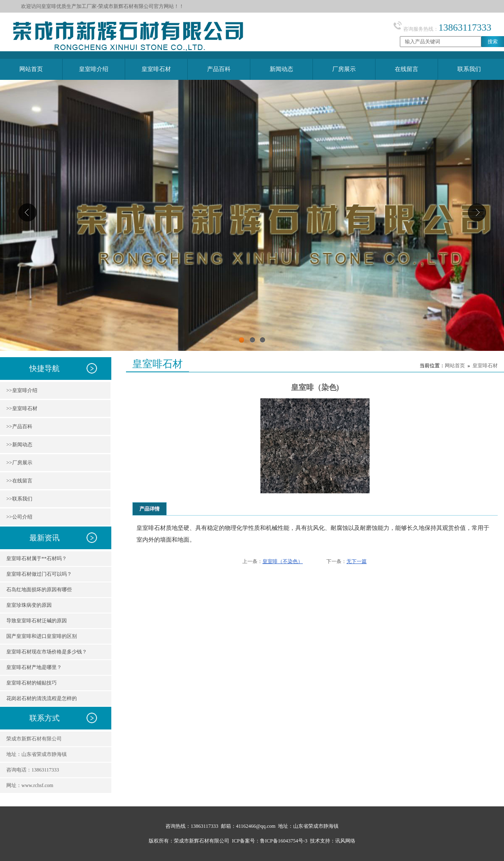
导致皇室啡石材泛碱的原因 (37, 621)
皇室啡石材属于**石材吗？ (37, 558)
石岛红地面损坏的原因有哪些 (39, 590)
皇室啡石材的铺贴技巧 (31, 683)
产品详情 (150, 509)
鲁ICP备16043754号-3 (284, 841)
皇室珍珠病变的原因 (29, 605)
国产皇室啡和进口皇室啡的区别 (42, 636)
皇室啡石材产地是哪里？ (34, 667)
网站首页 (455, 366)
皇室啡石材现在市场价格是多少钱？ (47, 652)
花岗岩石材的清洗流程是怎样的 (42, 698)
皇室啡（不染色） (283, 561)
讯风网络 (345, 841)
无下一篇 (357, 561)
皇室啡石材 (485, 366)
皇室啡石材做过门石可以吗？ (39, 574)
